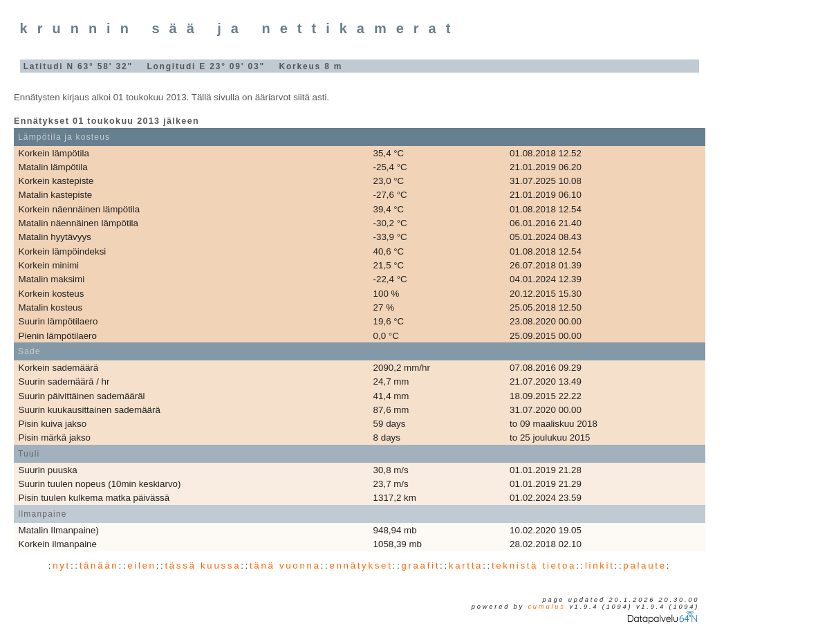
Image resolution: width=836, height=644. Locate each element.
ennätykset (361, 565)
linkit (600, 565)
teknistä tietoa (534, 565)
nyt (62, 565)
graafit (420, 565)
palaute (644, 565)
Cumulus (546, 607)
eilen (142, 565)
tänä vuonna (285, 565)
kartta (466, 565)
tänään (99, 565)
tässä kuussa (203, 565)
